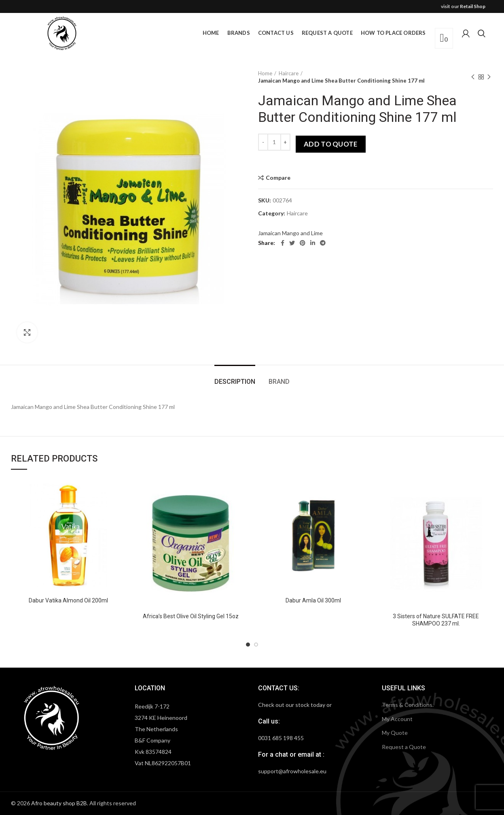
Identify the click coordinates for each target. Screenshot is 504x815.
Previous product (473, 77)
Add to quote (331, 144)
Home (265, 73)
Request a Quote (404, 747)
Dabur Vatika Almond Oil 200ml (68, 600)
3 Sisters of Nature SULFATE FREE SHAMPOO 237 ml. (436, 620)
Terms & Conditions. (408, 705)
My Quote (395, 733)
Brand (279, 382)
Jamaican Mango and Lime (290, 233)
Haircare (289, 73)
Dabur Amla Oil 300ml (313, 600)
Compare (278, 178)
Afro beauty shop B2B (59, 803)
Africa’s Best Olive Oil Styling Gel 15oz (191, 616)
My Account (397, 719)
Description (235, 382)
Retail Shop (473, 6)
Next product (489, 77)
